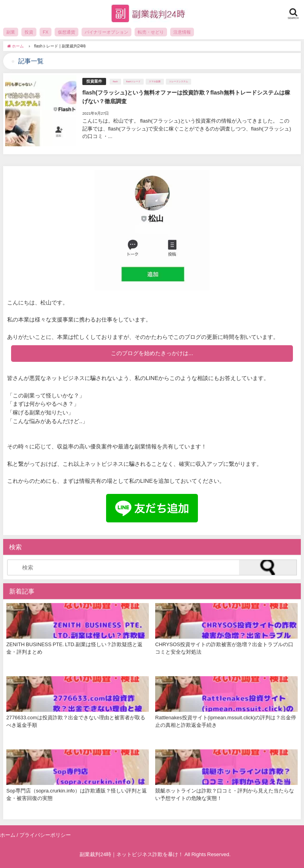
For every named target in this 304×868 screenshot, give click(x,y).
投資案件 (94, 81)
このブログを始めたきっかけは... (152, 353)
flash (115, 81)
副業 (11, 32)
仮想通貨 (66, 32)
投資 (29, 32)
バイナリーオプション (106, 32)
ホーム (8, 835)
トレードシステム (179, 81)
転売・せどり (151, 32)
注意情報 (182, 32)
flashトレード (134, 81)
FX (46, 32)
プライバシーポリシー (45, 835)
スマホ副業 (155, 81)
